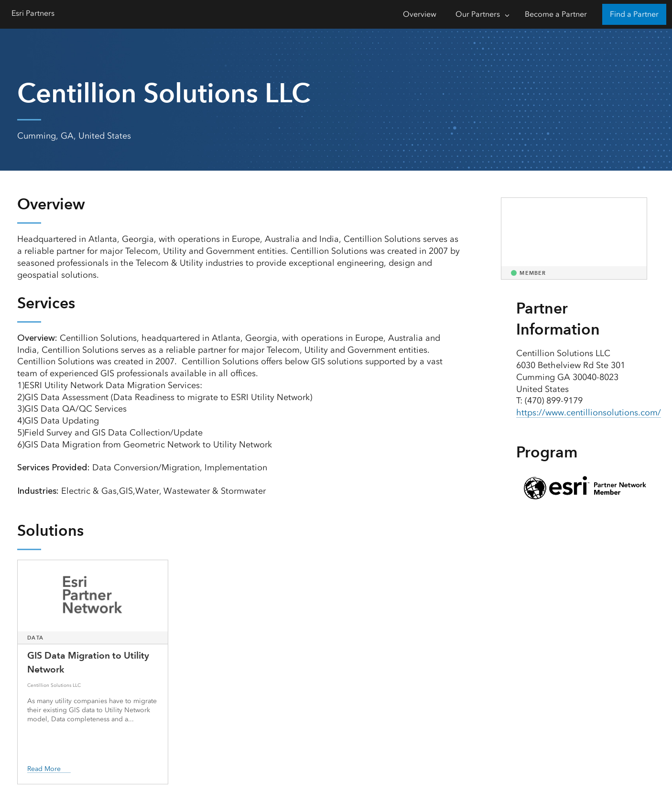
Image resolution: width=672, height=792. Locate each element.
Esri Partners (33, 13)
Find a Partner (634, 14)
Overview (420, 14)
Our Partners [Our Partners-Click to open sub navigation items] (478, 14)
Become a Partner (556, 14)
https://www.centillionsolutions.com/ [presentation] (589, 412)
